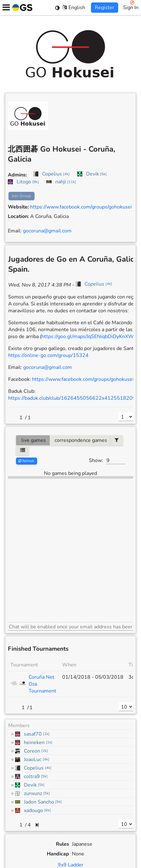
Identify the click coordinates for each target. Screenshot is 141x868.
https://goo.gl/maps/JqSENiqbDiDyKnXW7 (89, 337)
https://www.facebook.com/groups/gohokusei (81, 207)
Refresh (26, 461)
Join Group (21, 196)
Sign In (131, 8)
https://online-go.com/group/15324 (48, 355)
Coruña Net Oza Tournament (42, 684)
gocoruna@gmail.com (47, 231)
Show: (96, 460)
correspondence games (80, 440)
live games (33, 440)
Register (105, 8)
